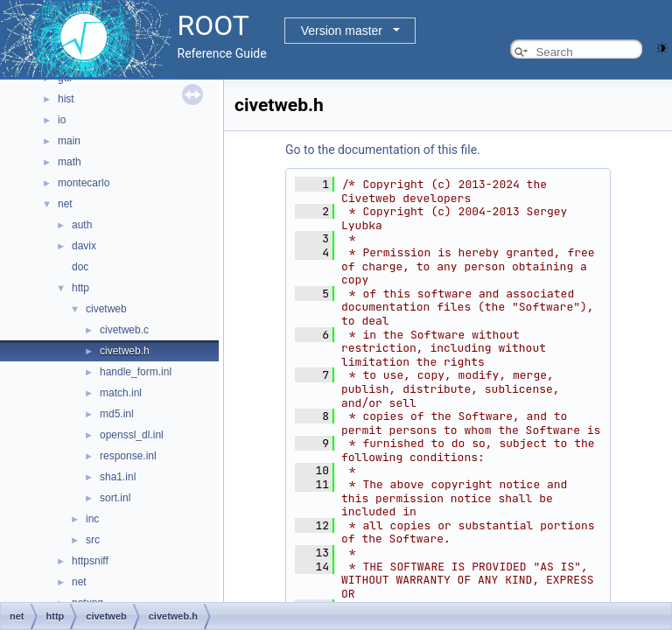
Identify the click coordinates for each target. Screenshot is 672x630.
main (69, 141)
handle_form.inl (136, 372)
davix (84, 246)
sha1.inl (118, 477)
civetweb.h (125, 351)
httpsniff (90, 561)
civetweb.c (124, 330)
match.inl (121, 393)
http (80, 288)
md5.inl (117, 414)
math (70, 162)
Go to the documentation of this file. (383, 150)
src (93, 540)
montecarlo (84, 183)
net (65, 204)
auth (82, 225)
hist (66, 99)
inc (92, 519)
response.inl (128, 456)
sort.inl (115, 498)
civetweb (106, 309)
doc (80, 267)
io (62, 120)
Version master (342, 31)
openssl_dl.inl (132, 435)
